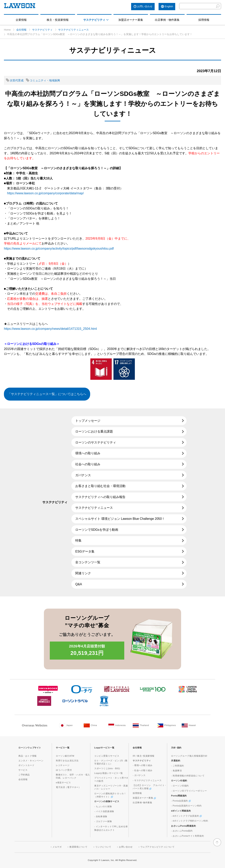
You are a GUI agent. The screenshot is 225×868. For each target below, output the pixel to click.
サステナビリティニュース (73, 30)
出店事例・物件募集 (167, 20)
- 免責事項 (176, 771)
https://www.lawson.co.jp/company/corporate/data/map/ (45, 193)
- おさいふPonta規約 (182, 831)
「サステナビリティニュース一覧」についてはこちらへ (47, 394)
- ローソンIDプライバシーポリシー (189, 791)
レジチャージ (63, 765)
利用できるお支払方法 (67, 761)
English (169, 6)
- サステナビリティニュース (147, 780)
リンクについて (103, 847)
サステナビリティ (94, 20)
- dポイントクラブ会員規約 (186, 816)
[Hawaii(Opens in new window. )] (192, 725)
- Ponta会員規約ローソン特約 (186, 806)
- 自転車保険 (101, 816)
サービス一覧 (63, 748)
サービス (23, 770)
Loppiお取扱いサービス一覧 (109, 773)
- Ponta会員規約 (181, 801)
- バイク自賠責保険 (104, 811)
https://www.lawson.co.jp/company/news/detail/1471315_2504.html (50, 329)
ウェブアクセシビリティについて (158, 847)
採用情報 (204, 20)
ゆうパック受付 (64, 770)
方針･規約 (176, 748)
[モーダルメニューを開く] (107, 20)
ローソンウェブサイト (30, 748)
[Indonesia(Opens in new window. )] (118, 725)
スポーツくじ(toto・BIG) (107, 768)
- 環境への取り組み (143, 765)
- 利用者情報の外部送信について (188, 776)
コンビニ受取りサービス (107, 756)
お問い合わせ (145, 6)
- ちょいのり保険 (103, 806)
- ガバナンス (139, 775)
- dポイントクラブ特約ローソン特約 (190, 821)
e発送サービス (63, 783)
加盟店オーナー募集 (131, 20)
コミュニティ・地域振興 (45, 80)
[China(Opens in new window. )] (94, 725)
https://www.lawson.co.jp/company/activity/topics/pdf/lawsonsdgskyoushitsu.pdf (59, 249)
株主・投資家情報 (58, 20)
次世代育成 (17, 80)
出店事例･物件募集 (142, 803)
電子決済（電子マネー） (68, 787)
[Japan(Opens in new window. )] (69, 725)
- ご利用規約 (178, 766)
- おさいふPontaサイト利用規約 (187, 836)
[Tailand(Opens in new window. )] (143, 725)
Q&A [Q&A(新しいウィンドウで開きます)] (79, 584)
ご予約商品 (24, 775)
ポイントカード (26, 765)
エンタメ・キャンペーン (31, 761)
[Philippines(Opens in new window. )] (167, 725)
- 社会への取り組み (143, 770)
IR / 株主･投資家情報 (144, 756)
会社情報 (21, 30)
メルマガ (57, 847)
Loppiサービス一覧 (104, 748)
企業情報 (21, 20)
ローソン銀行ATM (65, 756)
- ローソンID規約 (180, 786)
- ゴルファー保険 (103, 821)
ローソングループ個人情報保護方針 (189, 756)
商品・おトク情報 (28, 756)
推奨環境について (78, 847)
